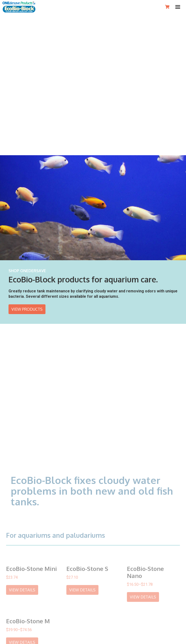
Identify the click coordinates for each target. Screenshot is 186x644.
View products (27, 308)
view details (22, 588)
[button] (178, 7)
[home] (19, 7)
